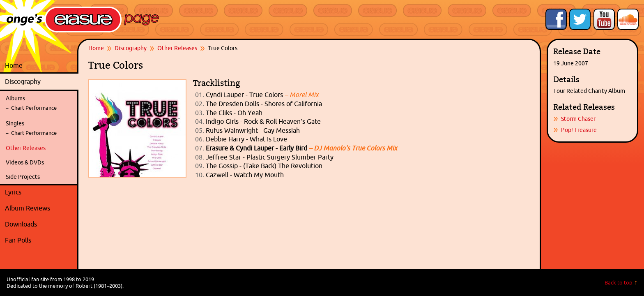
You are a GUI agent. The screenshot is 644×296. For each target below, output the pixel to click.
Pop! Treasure (579, 130)
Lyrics (40, 192)
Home (14, 65)
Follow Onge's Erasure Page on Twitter (580, 19)
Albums (15, 98)
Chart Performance (34, 108)
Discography (40, 82)
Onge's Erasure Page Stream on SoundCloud (628, 19)
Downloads (40, 224)
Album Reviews (28, 208)
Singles (15, 123)
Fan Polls (40, 240)
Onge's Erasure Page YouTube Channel (604, 19)
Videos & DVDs (25, 162)
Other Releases (26, 148)
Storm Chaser (578, 119)
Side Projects (23, 177)
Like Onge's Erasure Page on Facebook (556, 19)
